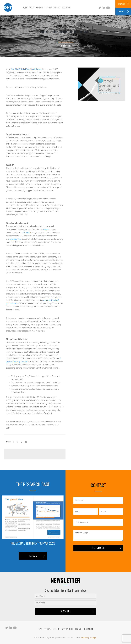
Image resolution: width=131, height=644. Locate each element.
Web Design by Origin (89, 638)
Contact (78, 629)
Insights (57, 8)
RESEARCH (121, 4)
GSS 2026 (66, 8)
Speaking (48, 8)
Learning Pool (15, 239)
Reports (39, 8)
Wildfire (46, 229)
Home (25, 8)
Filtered (27, 232)
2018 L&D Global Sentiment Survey (26, 69)
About (32, 8)
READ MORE (33, 556)
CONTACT (121, 11)
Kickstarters (67, 629)
